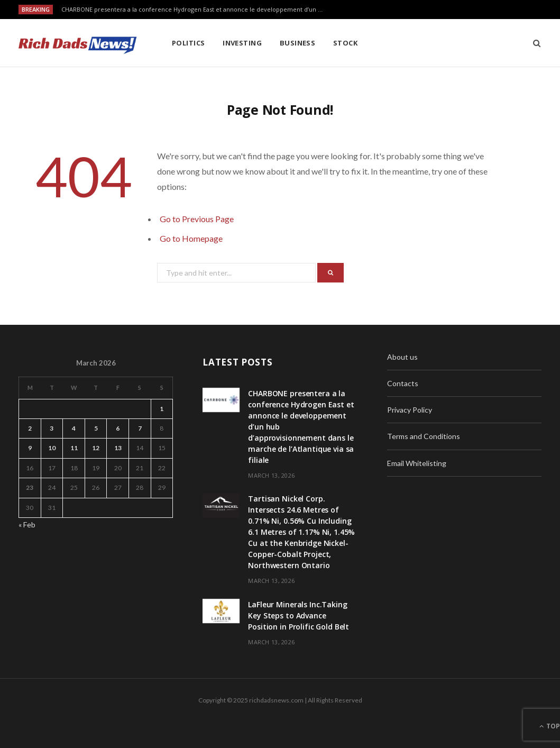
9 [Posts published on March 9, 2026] (30, 448)
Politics (189, 43)
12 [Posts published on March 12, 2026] (96, 448)
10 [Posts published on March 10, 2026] (52, 448)
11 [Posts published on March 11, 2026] (74, 448)
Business (298, 43)
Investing (242, 43)
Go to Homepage (191, 238)
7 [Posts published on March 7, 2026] (140, 428)
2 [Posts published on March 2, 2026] (30, 428)
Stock (345, 43)
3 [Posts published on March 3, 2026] (52, 428)
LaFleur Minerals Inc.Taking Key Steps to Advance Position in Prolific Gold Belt (299, 615)
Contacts (403, 383)
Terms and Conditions (424, 436)
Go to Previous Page (197, 219)
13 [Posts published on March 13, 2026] (118, 448)
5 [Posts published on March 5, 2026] (96, 428)
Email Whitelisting (417, 463)
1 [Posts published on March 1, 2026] (162, 409)
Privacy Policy (410, 410)
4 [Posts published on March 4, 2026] (74, 428)
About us (402, 357)
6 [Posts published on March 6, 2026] (118, 428)
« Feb (27, 524)
